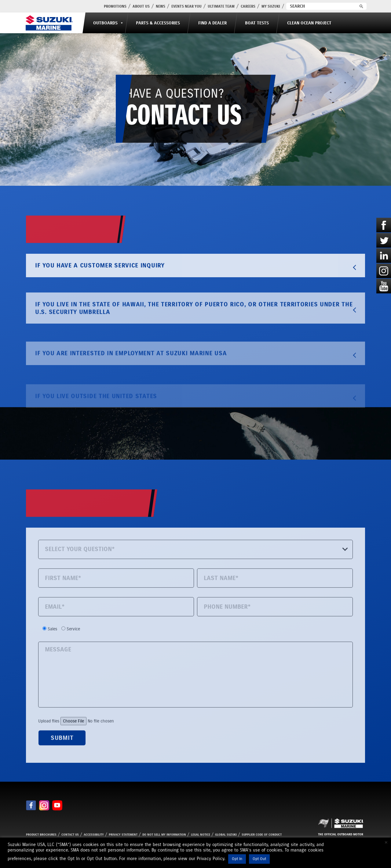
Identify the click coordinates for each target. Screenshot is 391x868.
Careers (248, 6)
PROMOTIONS (115, 6)
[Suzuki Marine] (49, 23)
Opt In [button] (237, 859)
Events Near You (186, 6)
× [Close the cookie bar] (386, 842)
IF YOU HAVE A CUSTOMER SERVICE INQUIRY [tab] (197, 289)
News (161, 6)
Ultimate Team (221, 6)
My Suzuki (271, 6)
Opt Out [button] (259, 859)
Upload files (91, 744)
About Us (141, 6)
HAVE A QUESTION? (183, 109)
